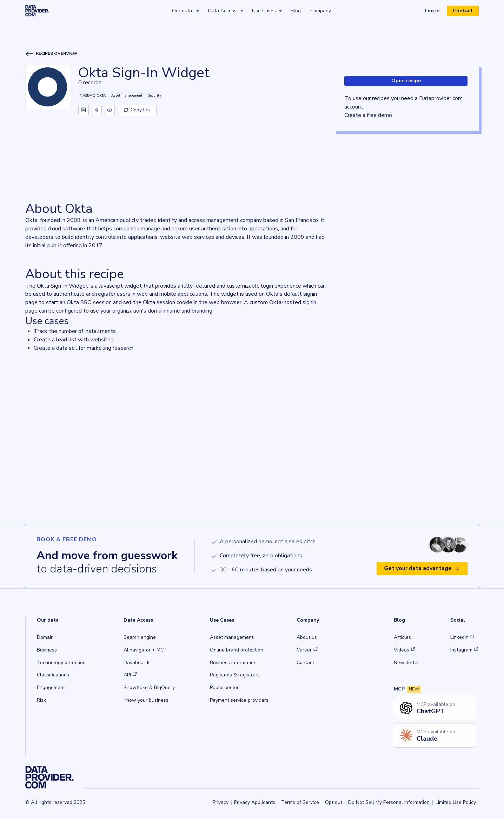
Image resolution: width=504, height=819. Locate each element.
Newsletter (406, 663)
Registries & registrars (235, 675)
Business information (233, 663)
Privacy (221, 802)
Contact (463, 11)
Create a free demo (368, 115)
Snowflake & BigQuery (149, 687)
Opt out (334, 802)
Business (47, 650)
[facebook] (110, 110)
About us (307, 637)
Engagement (51, 687)
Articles (402, 637)
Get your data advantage (422, 568)
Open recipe (406, 81)
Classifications (53, 675)
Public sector (224, 687)
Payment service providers (239, 700)
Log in (432, 11)
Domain (45, 637)
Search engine (140, 637)
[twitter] (97, 110)
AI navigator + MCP (145, 650)
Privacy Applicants (255, 802)
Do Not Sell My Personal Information (389, 802)
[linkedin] (84, 110)
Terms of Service (300, 802)
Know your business (146, 700)
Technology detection (61, 663)
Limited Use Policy (456, 802)
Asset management (232, 637)
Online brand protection (237, 650)
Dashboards (137, 663)
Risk (41, 700)
